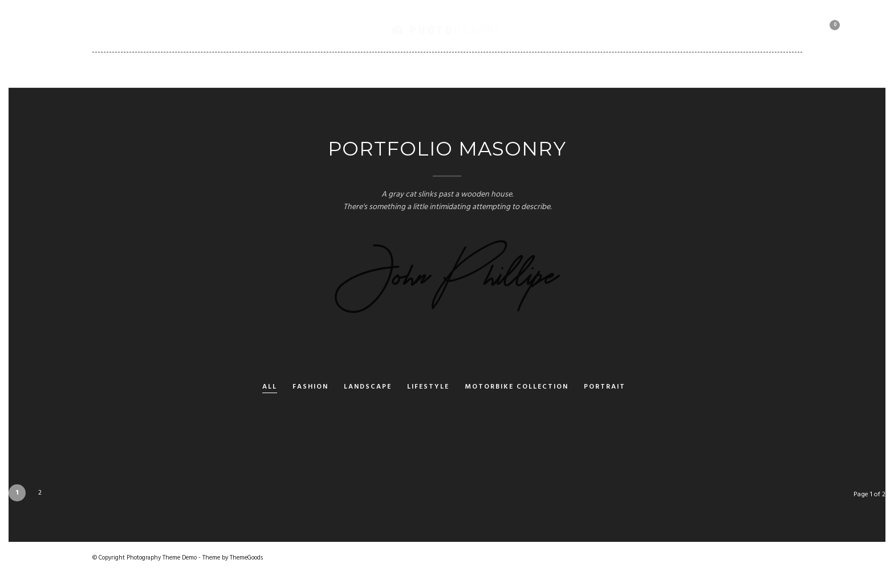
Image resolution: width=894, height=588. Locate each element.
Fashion (310, 387)
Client (556, 70)
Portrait (605, 387)
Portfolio (322, 70)
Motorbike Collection (642, 70)
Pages (382, 70)
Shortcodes (491, 70)
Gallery (259, 70)
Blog (430, 70)
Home (207, 70)
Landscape (368, 387)
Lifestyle (428, 387)
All (270, 387)
